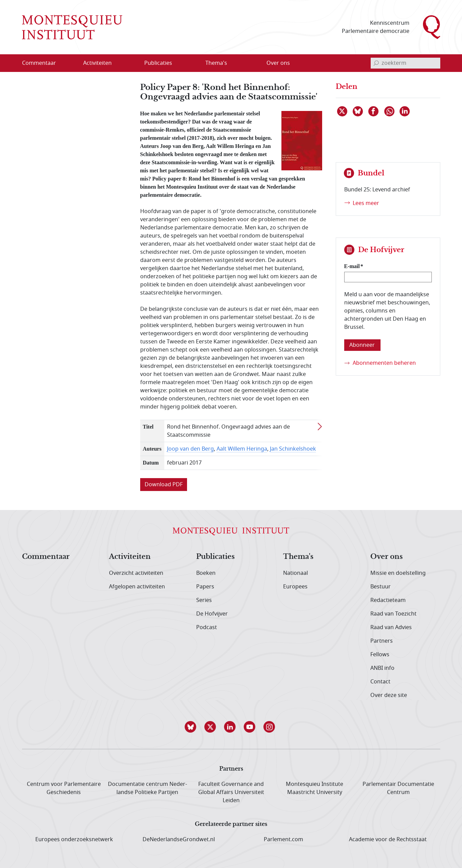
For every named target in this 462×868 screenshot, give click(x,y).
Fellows (380, 655)
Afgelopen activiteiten (137, 587)
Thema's (298, 557)
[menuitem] (43, 63)
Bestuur (381, 587)
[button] (192, 727)
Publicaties (215, 557)
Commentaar (46, 557)
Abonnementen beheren (384, 363)
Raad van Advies (391, 627)
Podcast (207, 627)
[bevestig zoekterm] (376, 63)
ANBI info (382, 668)
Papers (205, 587)
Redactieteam (388, 600)
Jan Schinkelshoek (293, 449)
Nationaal (295, 573)
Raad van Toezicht (393, 614)
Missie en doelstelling (398, 573)
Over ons (386, 557)
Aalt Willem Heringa (242, 449)
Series (204, 600)
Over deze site (389, 695)
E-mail (352, 266)
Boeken (206, 573)
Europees (295, 587)
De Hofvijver (212, 614)
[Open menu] (130, 63)
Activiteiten (130, 557)
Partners (382, 641)
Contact (380, 682)
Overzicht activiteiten (136, 573)
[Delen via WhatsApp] (390, 111)
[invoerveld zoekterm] (405, 63)
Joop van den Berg (190, 449)
